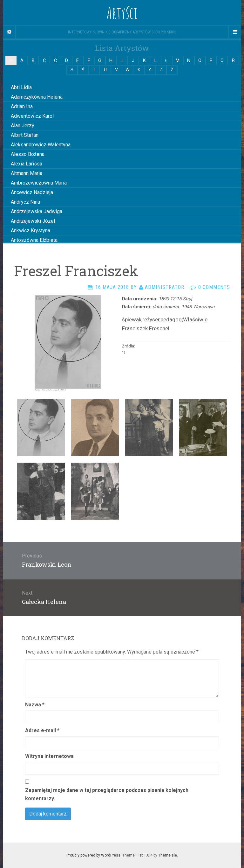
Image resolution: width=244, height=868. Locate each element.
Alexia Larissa (27, 164)
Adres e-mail (42, 730)
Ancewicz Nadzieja (32, 192)
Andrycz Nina (25, 202)
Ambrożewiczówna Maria (39, 183)
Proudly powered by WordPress (93, 855)
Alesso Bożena (28, 154)
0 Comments (214, 287)
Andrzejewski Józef (33, 221)
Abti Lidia (21, 87)
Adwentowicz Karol (32, 116)
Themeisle (168, 855)
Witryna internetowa (49, 756)
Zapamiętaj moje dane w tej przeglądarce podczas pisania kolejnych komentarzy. (107, 794)
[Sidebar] (9, 32)
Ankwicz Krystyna (30, 231)
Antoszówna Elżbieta (34, 240)
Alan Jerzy (23, 126)
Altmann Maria (27, 173)
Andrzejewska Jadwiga (37, 211)
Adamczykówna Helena (37, 97)
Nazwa (35, 705)
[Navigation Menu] (235, 32)
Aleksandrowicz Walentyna (41, 145)
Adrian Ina (22, 106)
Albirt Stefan (25, 135)
